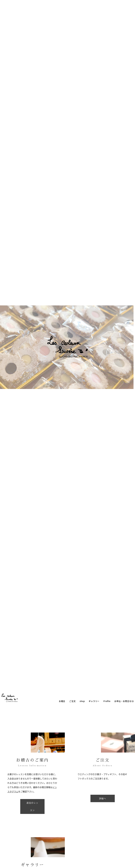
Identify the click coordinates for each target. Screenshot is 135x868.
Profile (106, 701)
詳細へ (103, 798)
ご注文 (71, 701)
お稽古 (61, 701)
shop (81, 701)
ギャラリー (93, 701)
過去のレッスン (32, 806)
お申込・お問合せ (123, 701)
